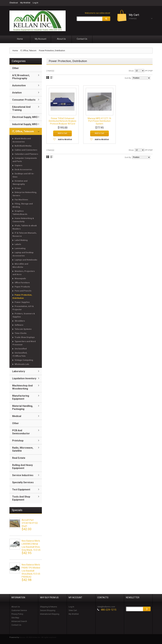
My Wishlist (25, 3)
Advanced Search (19, 621)
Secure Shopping (48, 610)
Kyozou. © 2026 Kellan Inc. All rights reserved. (38, 637)
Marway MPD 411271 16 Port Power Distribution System (99, 121)
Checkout (14, 3)
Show (131, 71)
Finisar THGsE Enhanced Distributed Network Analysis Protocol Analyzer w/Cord (63, 122)
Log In (35, 3)
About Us (16, 607)
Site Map (15, 618)
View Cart (73, 610)
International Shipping (50, 614)
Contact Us (16, 625)
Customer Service (19, 610)
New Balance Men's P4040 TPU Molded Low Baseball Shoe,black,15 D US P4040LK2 (31, 571)
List (52, 77)
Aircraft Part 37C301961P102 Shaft (30, 523)
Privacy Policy (17, 614)
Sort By (128, 78)
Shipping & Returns (48, 607)
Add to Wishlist (65, 142)
